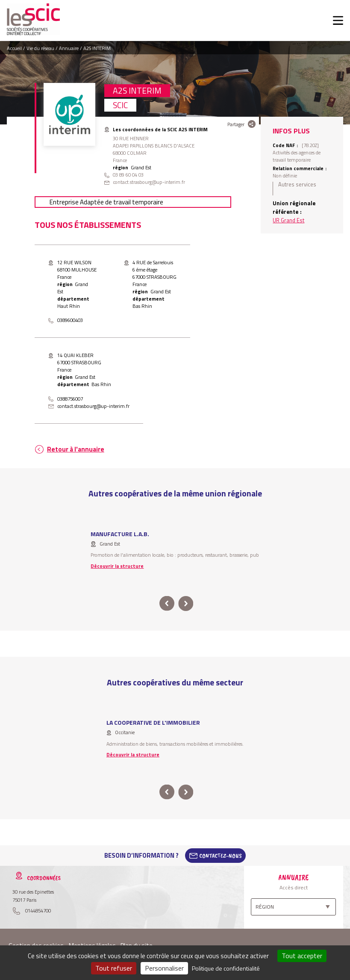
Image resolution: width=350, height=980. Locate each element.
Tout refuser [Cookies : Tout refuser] (114, 968)
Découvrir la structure (117, 566)
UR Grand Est (288, 220)
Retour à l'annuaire (76, 449)
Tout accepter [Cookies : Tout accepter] (302, 956)
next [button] (186, 604)
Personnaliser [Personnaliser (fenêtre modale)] (164, 968)
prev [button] (167, 604)
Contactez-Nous (221, 856)
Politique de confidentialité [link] (226, 968)
